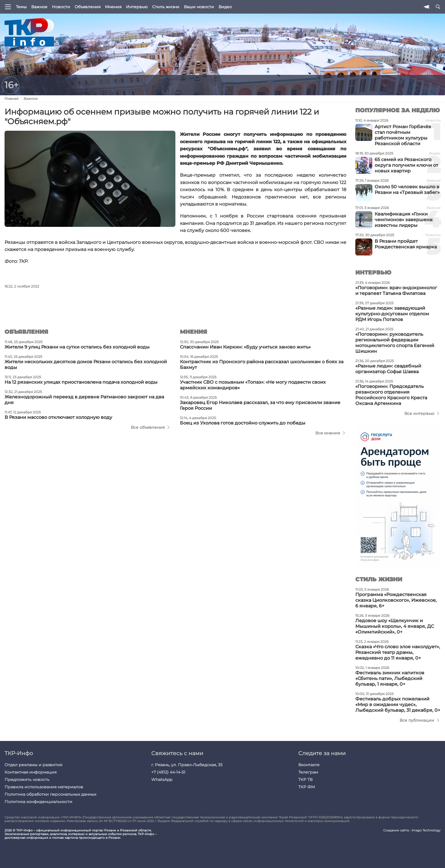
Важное (39, 7)
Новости (61, 7)
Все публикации (417, 720)
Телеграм (308, 772)
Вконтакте (309, 765)
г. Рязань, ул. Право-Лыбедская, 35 (187, 765)
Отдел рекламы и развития (33, 765)
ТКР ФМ (307, 787)
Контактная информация (31, 772)
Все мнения (328, 433)
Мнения (113, 7)
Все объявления (148, 427)
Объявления (88, 7)
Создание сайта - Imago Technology (412, 830)
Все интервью (419, 413)
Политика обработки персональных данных (50, 794)
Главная (11, 99)
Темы (21, 7)
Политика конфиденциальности (38, 802)
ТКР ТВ (305, 780)
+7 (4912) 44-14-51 (168, 772)
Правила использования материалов (44, 787)
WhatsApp (162, 780)
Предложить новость (27, 780)
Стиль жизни (166, 7)
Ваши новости (199, 7)
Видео (225, 7)
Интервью (137, 7)
